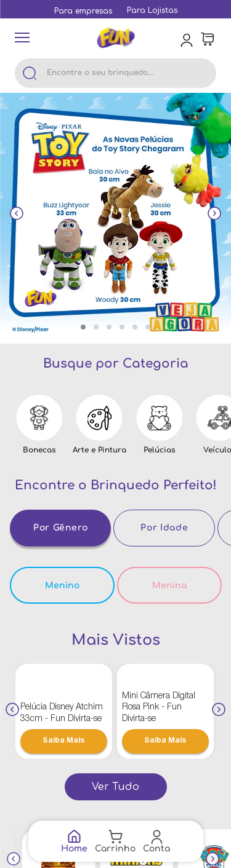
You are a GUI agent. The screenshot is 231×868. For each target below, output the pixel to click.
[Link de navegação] (74, 841)
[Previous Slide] (17, 215)
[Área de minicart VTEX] (208, 39)
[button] (83, 327)
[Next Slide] (214, 215)
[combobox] (115, 73)
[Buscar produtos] (30, 73)
